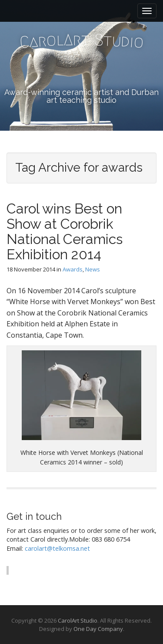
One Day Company (98, 629)
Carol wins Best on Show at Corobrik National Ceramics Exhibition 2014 (65, 232)
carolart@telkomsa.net (57, 548)
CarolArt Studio (78, 620)
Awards (73, 269)
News (93, 269)
